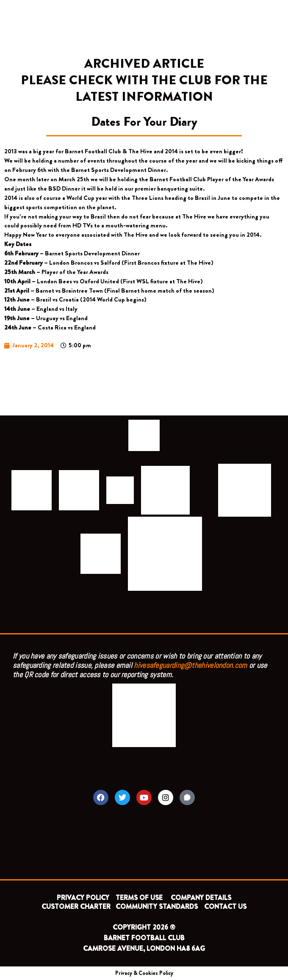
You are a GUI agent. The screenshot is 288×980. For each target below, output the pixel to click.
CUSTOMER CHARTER (76, 907)
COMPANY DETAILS (201, 898)
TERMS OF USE (140, 898)
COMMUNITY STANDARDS (157, 907)
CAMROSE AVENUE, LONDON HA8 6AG (144, 948)
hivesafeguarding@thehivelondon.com (190, 665)
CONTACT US (225, 907)
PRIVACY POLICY (83, 898)
